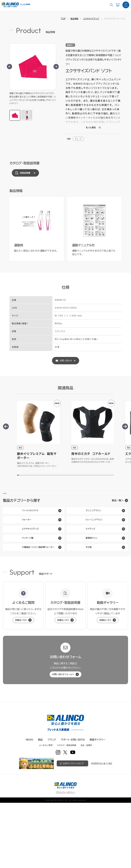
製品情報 (74, 19)
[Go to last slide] (9, 67)
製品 (40, 805)
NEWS (29, 805)
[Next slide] (56, 67)
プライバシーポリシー (65, 858)
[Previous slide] (6, 426)
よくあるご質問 (46, 810)
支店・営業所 (86, 810)
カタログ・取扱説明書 (66, 810)
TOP (63, 19)
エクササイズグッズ (91, 19)
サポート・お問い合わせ (73, 805)
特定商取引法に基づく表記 (102, 829)
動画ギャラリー (97, 805)
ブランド (52, 805)
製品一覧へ (120, 500)
